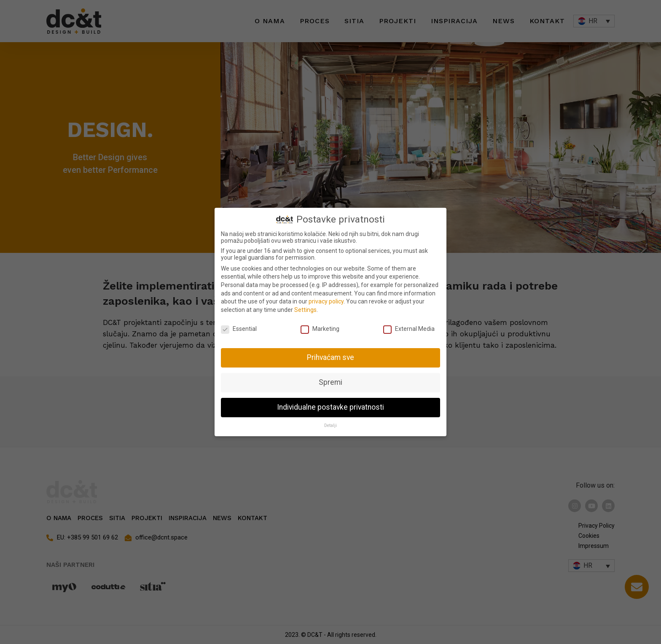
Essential (239, 329)
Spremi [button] (330, 382)
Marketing (320, 329)
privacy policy (326, 301)
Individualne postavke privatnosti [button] (330, 407)
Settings (305, 310)
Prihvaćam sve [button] (330, 357)
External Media (409, 329)
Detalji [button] (330, 425)
